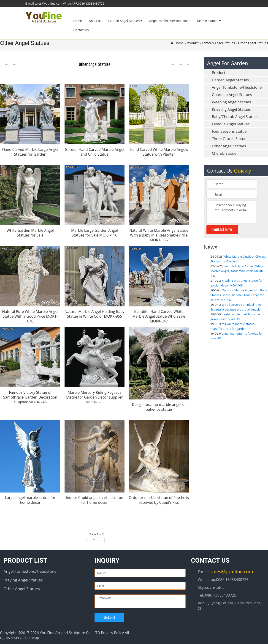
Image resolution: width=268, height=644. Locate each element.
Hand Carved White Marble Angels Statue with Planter (159, 152)
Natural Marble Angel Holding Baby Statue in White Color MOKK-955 (95, 313)
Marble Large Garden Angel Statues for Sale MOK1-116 (95, 233)
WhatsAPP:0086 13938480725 (84, 3)
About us (95, 21)
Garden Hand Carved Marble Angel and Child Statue (94, 152)
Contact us (81, 30)
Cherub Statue (224, 153)
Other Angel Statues (229, 146)
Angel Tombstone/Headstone (170, 21)
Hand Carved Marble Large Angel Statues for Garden (30, 152)
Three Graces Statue (229, 139)
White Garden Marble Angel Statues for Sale (30, 233)
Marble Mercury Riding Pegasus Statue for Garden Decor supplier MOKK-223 (95, 397)
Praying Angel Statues (23, 579)
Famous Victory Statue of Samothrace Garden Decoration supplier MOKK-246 (30, 397)
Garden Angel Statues (125, 21)
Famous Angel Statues (218, 43)
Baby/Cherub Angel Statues (235, 117)
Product (193, 43)
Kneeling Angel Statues (231, 109)
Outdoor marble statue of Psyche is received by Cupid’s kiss (159, 499)
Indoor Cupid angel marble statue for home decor (95, 499)
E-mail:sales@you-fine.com (44, 3)
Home (78, 21)
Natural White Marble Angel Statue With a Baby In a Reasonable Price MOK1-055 (159, 235)
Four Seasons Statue (229, 131)
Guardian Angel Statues (232, 95)
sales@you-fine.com (231, 571)
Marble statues (209, 21)
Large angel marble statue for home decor (30, 499)
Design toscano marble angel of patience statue (159, 406)
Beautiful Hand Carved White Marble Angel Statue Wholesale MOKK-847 (159, 316)
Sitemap (33, 637)
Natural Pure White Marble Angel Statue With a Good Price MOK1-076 (30, 316)
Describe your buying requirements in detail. (231, 212)
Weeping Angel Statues (231, 102)
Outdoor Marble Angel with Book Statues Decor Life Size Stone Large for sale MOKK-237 (239, 295)
